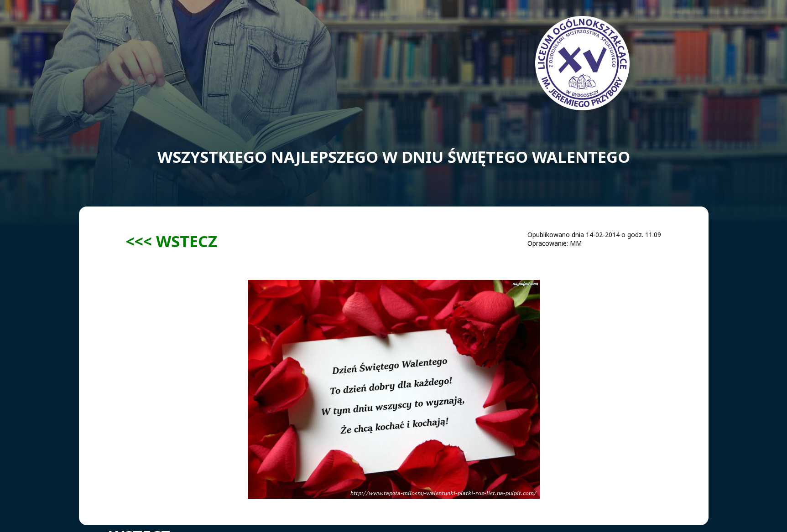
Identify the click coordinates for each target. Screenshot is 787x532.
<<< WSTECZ (172, 241)
